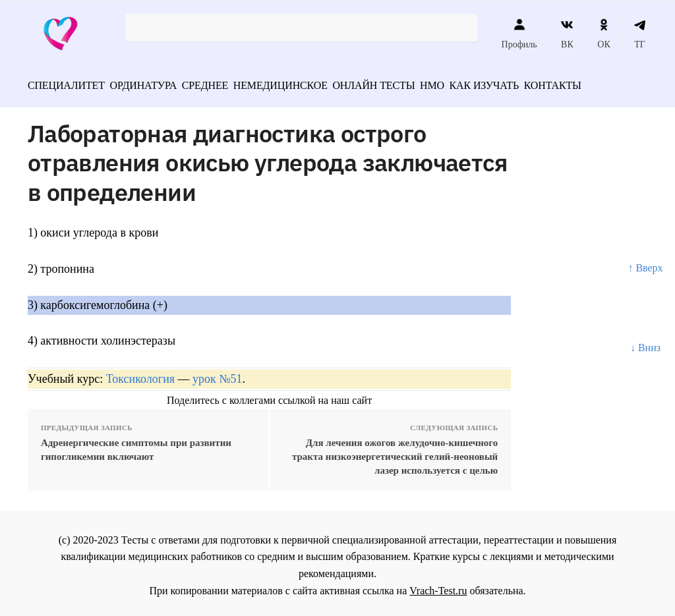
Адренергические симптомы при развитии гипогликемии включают (136, 445)
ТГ (640, 34)
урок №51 (217, 374)
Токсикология (140, 374)
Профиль (519, 34)
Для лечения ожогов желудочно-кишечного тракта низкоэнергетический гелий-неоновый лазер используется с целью (395, 452)
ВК (567, 34)
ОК (603, 34)
